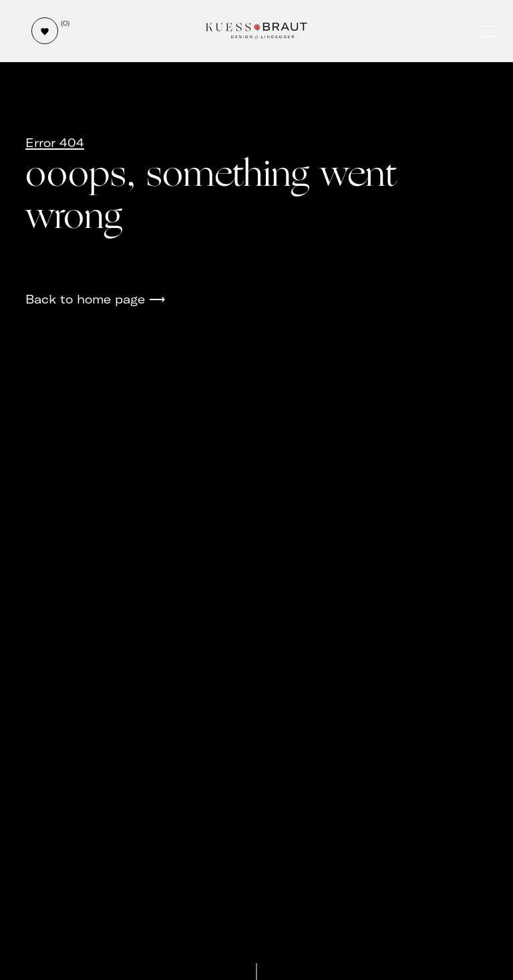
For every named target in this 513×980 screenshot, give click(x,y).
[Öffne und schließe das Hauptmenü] (490, 31)
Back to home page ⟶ (95, 299)
